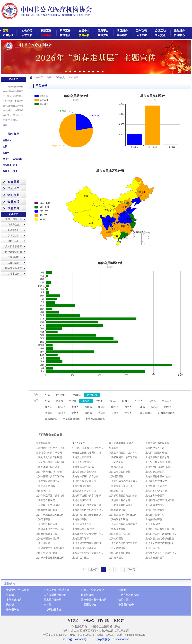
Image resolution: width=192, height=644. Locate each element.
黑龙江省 (167, 401)
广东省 (141, 407)
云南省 (88, 413)
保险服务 (179, 31)
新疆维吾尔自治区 (95, 419)
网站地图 (104, 620)
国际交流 (160, 35)
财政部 (10, 595)
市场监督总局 (14, 600)
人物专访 (141, 35)
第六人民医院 (78, 443)
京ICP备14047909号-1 (76, 639)
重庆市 (99, 401)
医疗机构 (92, 395)
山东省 (115, 407)
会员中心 (84, 31)
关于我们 (73, 620)
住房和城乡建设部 (129, 595)
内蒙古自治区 (145, 413)
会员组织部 (14, 230)
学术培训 (65, 35)
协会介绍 (27, 31)
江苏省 (49, 407)
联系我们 (119, 620)
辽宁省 (139, 401)
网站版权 (88, 620)
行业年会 (46, 35)
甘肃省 (115, 413)
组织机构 (14, 195)
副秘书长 (18, 159)
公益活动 (160, 31)
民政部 (10, 605)
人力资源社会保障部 (55, 595)
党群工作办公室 (14, 219)
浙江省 (62, 407)
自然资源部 (87, 595)
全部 (47, 395)
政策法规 (103, 35)
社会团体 (76, 395)
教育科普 (84, 35)
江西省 (102, 407)
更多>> (6, 125)
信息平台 (103, 31)
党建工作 (46, 31)
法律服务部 (14, 263)
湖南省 (168, 407)
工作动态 (141, 31)
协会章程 (14, 182)
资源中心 (179, 35)
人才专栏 (27, 35)
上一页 (94, 570)
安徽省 (75, 407)
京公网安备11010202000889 (113, 639)
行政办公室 (14, 225)
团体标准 (8, 35)
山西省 (126, 401)
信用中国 (124, 600)
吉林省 (152, 401)
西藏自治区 (51, 419)
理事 (15, 165)
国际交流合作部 (14, 268)
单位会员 (60, 77)
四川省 (62, 413)
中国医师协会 (126, 605)
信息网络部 (14, 257)
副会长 (6, 153)
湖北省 (155, 407)
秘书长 (6, 159)
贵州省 (75, 413)
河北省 (112, 401)
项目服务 (122, 31)
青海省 (128, 413)
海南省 (49, 413)
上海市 (86, 401)
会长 (5, 147)
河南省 (128, 407)
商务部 (47, 605)
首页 (5, 31)
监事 (15, 171)
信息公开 (14, 208)
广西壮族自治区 (167, 413)
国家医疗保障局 (53, 600)
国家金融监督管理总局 (94, 600)
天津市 (73, 401)
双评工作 (65, 31)
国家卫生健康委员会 (93, 590)
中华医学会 (13, 610)
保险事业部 (14, 274)
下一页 (131, 570)
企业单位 (61, 395)
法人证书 (14, 188)
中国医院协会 (89, 605)
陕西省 (102, 413)
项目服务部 (14, 241)
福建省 (88, 407)
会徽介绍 (14, 202)
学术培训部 (14, 235)
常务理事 (7, 165)
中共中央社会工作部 (18, 590)
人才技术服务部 (14, 246)
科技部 (122, 590)
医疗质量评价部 (14, 252)
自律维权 (122, 35)
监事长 (6, 171)
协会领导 (14, 134)
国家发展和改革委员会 (56, 590)
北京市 (59, 401)
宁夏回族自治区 (71, 419)
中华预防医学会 (53, 610)
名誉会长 (7, 140)
